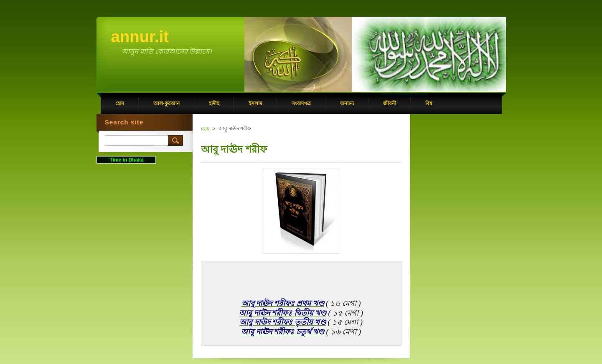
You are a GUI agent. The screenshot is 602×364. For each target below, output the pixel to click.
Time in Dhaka (126, 160)
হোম (205, 129)
